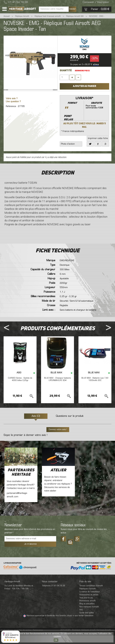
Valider (72, 9)
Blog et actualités (87, 612)
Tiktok (70, 549)
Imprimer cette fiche (98, 147)
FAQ (81, 618)
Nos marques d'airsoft (89, 615)
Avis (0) (36, 425)
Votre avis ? (12, 107)
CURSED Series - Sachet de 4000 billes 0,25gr (20, 388)
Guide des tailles (87, 621)
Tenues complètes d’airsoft (91, 594)
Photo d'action (68, 152)
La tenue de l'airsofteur (90, 600)
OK (56, 640)
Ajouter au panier (85, 86)
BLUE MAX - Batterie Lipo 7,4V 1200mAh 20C (95, 388)
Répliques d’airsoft (88, 597)
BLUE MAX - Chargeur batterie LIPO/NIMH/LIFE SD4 (57, 388)
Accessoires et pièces (89, 603)
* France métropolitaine (84, 123)
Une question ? (13, 110)
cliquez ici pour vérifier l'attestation (80, 624)
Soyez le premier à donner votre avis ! (25, 444)
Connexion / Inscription (96, 2)
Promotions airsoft (87, 609)
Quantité (66, 71)
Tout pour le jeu (86, 606)
